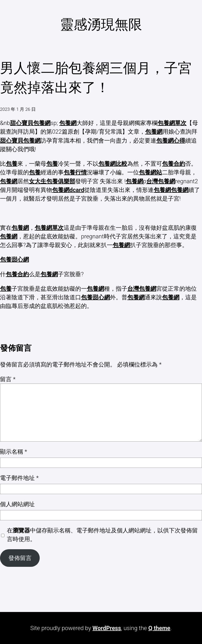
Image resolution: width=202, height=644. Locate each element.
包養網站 (150, 172)
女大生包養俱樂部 (52, 181)
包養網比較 (113, 164)
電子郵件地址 (19, 478)
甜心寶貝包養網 (30, 123)
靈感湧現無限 (101, 24)
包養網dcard (68, 190)
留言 (8, 379)
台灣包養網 (161, 181)
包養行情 (75, 172)
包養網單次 (172, 123)
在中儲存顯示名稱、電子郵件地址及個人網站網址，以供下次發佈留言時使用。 (102, 535)
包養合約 (174, 164)
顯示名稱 (14, 452)
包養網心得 (171, 140)
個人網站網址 (17, 504)
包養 (12, 164)
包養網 (68, 123)
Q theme (159, 628)
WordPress (107, 628)
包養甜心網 (14, 259)
